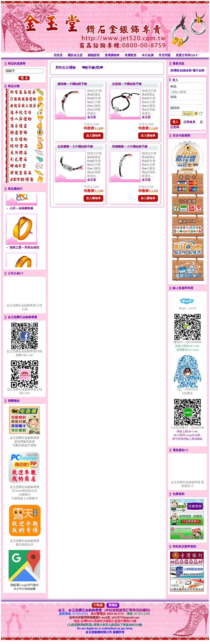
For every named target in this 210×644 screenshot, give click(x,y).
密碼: (174, 97)
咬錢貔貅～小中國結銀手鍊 (130, 146)
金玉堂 (92, 117)
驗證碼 (175, 108)
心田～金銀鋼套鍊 (21, 210)
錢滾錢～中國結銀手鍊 (72, 84)
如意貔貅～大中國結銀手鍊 (75, 146)
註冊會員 (189, 122)
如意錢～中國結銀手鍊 (127, 84)
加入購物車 (93, 136)
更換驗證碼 (201, 114)
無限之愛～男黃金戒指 (24, 250)
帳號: (174, 87)
